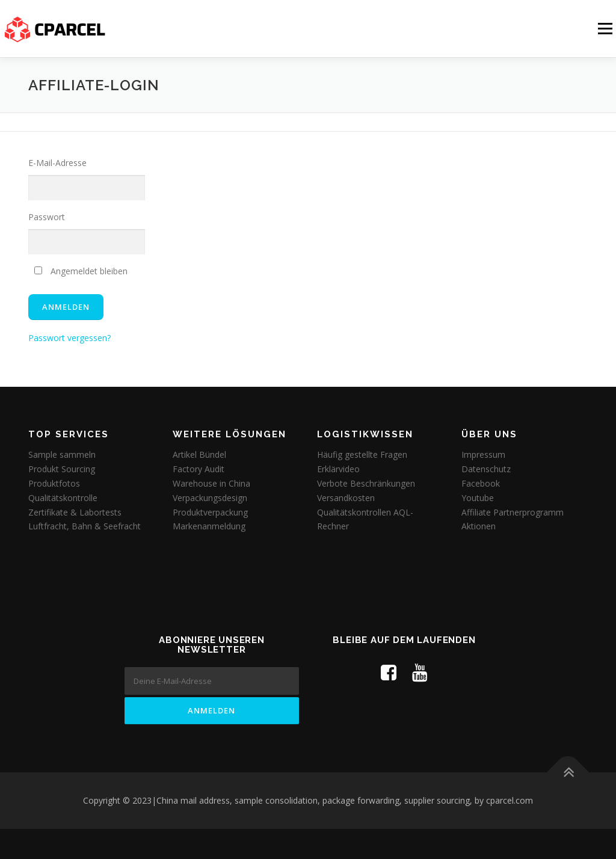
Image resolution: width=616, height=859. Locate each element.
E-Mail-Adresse (57, 163)
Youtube (478, 498)
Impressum (483, 454)
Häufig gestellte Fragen (362, 454)
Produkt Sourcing (62, 469)
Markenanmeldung (209, 526)
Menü (605, 29)
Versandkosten (346, 498)
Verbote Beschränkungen (366, 483)
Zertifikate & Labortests (75, 512)
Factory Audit (199, 469)
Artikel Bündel (199, 454)
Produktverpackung (210, 512)
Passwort (47, 217)
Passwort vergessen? (69, 338)
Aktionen (479, 526)
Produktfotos (54, 483)
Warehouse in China (211, 483)
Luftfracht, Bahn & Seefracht (85, 526)
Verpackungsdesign (210, 498)
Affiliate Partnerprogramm (513, 512)
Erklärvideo (338, 469)
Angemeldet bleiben (81, 271)
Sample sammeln (62, 454)
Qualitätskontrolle (63, 498)
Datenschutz (486, 469)
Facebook (481, 483)
